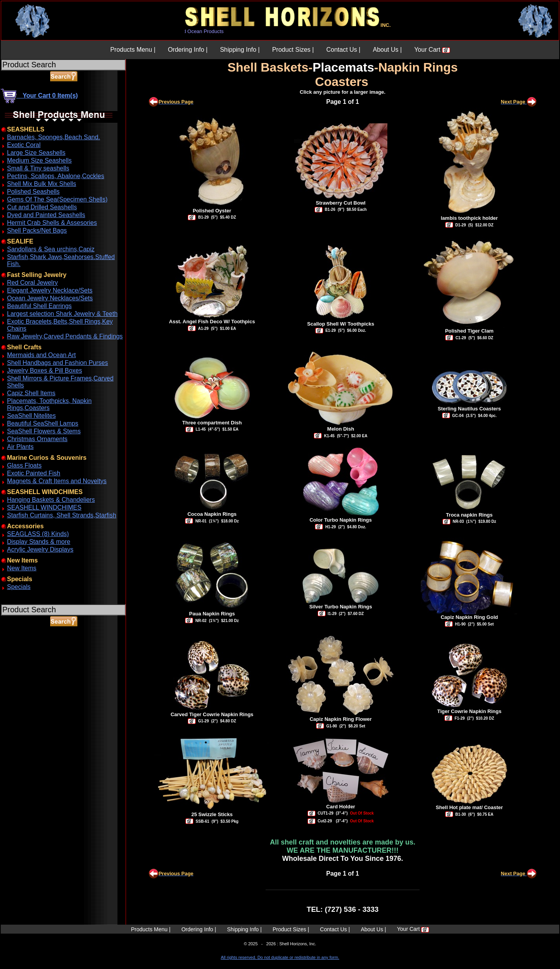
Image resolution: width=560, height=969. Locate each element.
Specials (19, 587)
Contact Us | (343, 50)
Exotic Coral (24, 145)
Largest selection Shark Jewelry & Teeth (62, 314)
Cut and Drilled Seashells (42, 207)
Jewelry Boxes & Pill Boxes (45, 371)
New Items (22, 568)
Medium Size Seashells (39, 160)
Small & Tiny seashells (38, 168)
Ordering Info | (188, 50)
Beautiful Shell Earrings (39, 306)
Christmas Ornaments (37, 439)
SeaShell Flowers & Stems (44, 431)
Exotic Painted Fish (34, 473)
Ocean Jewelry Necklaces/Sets (50, 298)
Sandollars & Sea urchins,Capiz (51, 249)
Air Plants (20, 447)
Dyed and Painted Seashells (46, 215)
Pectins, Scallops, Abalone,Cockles (56, 176)
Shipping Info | (240, 50)
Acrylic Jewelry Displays (40, 549)
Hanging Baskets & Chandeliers (51, 500)
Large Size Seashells (36, 153)
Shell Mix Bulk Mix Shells (42, 184)
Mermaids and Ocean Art (41, 355)
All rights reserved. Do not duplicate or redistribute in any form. (280, 957)
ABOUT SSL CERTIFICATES (21, 663)
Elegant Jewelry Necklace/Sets (50, 290)
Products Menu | (133, 50)
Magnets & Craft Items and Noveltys (57, 481)
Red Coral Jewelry (32, 283)
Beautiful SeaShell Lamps (43, 423)
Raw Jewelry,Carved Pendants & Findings (65, 336)
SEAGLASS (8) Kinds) (38, 534)
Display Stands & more (39, 542)
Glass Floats (24, 465)
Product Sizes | (293, 50)
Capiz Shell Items (31, 393)
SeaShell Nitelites (31, 416)
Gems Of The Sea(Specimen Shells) (57, 199)
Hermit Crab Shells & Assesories (52, 223)
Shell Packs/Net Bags (37, 230)
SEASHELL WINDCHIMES (44, 507)
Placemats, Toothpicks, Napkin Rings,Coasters (49, 404)
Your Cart (432, 50)
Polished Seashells (33, 192)
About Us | (387, 50)
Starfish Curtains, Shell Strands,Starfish (62, 515)
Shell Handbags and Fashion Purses (58, 363)
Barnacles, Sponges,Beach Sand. (53, 137)
